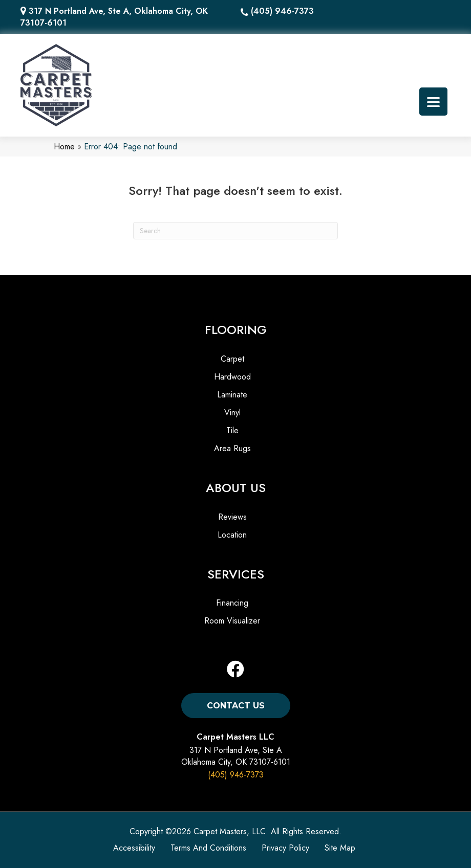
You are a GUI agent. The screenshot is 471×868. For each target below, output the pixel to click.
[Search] (235, 231)
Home (64, 147)
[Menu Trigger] (433, 102)
